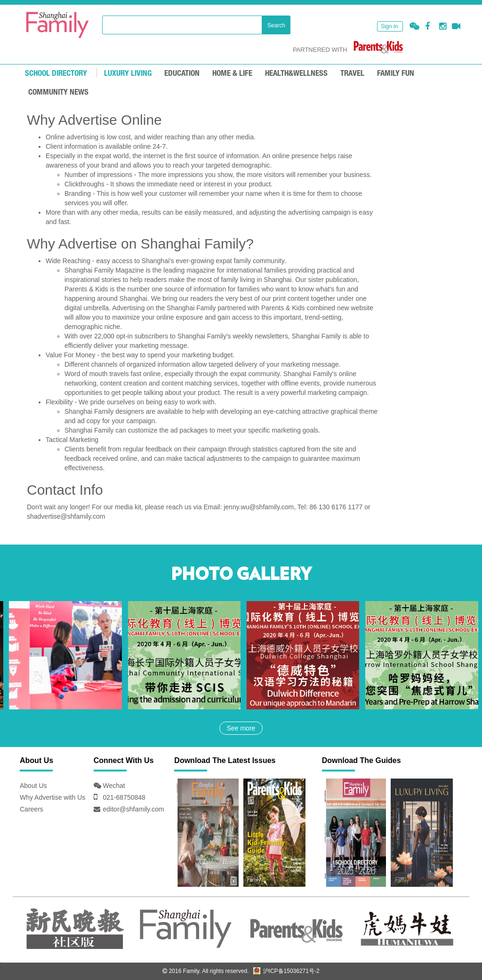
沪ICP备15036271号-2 (286, 971)
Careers (32, 809)
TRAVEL (352, 74)
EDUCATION (182, 74)
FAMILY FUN (396, 74)
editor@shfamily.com (134, 809)
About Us (33, 786)
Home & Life (232, 74)
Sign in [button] (390, 26)
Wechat (113, 786)
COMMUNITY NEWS (58, 92)
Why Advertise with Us (52, 797)
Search (276, 25)
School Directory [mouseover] (56, 74)
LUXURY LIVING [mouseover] (128, 74)
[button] (414, 27)
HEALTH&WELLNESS (296, 74)
